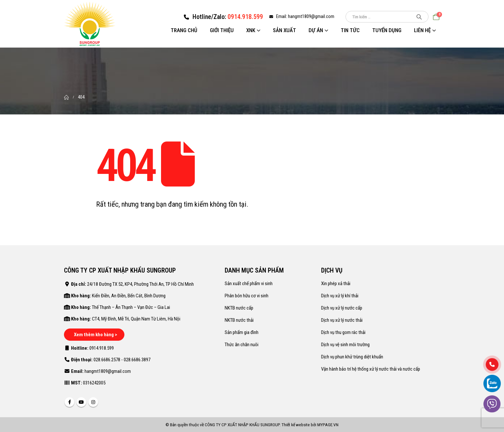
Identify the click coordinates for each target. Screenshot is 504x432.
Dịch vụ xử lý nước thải (342, 320)
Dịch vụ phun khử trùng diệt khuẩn (352, 357)
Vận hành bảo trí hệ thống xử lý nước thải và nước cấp (371, 369)
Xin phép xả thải (336, 283)
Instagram (93, 402)
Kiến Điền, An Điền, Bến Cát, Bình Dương (129, 296)
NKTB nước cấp (239, 308)
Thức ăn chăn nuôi (242, 345)
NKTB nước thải (239, 320)
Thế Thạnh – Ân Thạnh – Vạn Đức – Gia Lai (131, 307)
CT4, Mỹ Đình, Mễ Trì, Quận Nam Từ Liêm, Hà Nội (136, 319)
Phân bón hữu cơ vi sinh (247, 296)
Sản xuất (284, 30)
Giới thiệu (222, 30)
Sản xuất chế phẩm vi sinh (249, 283)
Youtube (81, 402)
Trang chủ (184, 30)
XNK (251, 30)
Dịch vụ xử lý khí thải (340, 296)
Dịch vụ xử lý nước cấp (342, 308)
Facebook (69, 402)
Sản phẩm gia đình (242, 332)
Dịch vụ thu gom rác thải (343, 332)
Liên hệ (422, 30)
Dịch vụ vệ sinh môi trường (345, 345)
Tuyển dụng (387, 30)
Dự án (316, 30)
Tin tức (350, 30)
